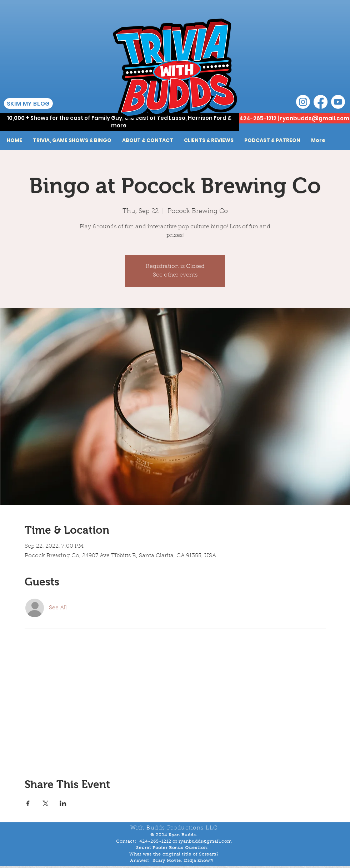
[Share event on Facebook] (28, 803)
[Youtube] (338, 102)
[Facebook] (321, 102)
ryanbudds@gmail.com (315, 118)
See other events (175, 275)
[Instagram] (303, 102)
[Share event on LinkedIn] (63, 803)
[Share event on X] (46, 803)
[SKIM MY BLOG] (28, 103)
